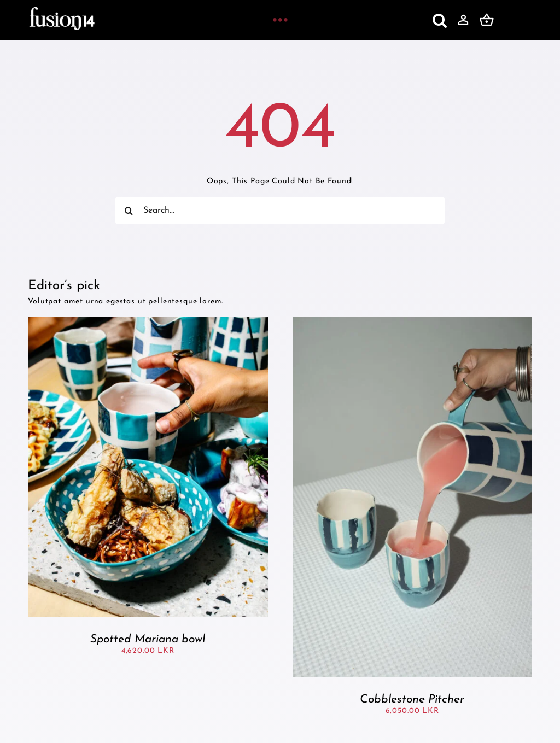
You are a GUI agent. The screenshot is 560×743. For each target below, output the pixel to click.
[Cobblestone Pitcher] (412, 322)
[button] (440, 20)
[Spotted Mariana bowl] (148, 322)
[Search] (129, 210)
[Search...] (280, 210)
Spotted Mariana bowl (148, 639)
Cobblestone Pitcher (412, 700)
